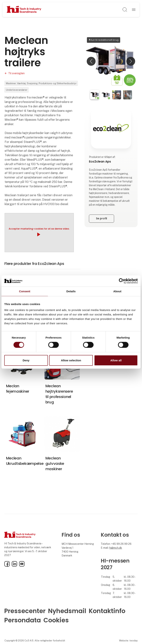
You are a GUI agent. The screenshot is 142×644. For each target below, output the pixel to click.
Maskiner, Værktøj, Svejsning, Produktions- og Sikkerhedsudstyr (41, 83)
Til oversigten (16, 73)
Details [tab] (71, 291)
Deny (26, 360)
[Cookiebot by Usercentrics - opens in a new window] (122, 281)
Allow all (116, 360)
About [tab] (117, 291)
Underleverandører (17, 90)
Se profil (102, 218)
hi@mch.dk (116, 548)
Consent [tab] (25, 291)
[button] (91, 61)
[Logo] (24, 10)
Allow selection (71, 360)
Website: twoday (128, 641)
